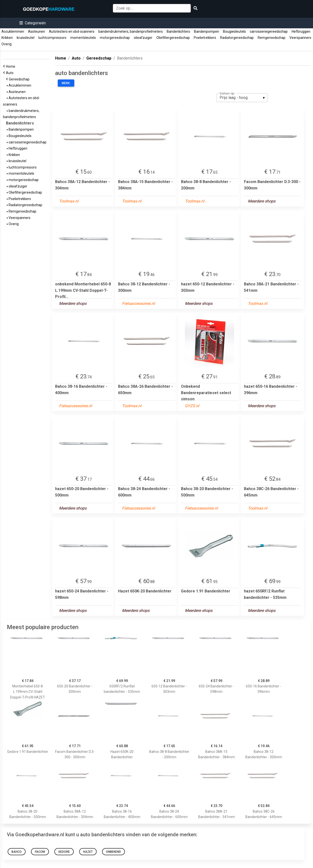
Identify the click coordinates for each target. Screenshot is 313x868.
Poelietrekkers (205, 38)
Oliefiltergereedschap (173, 38)
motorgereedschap (115, 38)
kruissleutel (26, 38)
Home (11, 66)
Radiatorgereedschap (237, 38)
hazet (88, 852)
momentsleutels (83, 38)
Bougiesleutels (234, 31)
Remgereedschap (272, 38)
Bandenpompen (207, 31)
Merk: (66, 83)
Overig (7, 44)
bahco (17, 852)
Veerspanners (300, 38)
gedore (64, 852)
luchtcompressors (52, 38)
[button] (33, 23)
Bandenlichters (178, 31)
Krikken (7, 38)
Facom (40, 852)
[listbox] (242, 98)
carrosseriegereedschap (269, 31)
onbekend (113, 852)
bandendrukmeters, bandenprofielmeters (131, 31)
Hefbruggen (301, 31)
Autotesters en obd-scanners (72, 31)
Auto (10, 73)
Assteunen (37, 31)
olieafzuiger (143, 38)
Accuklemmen (13, 31)
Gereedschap (20, 79)
